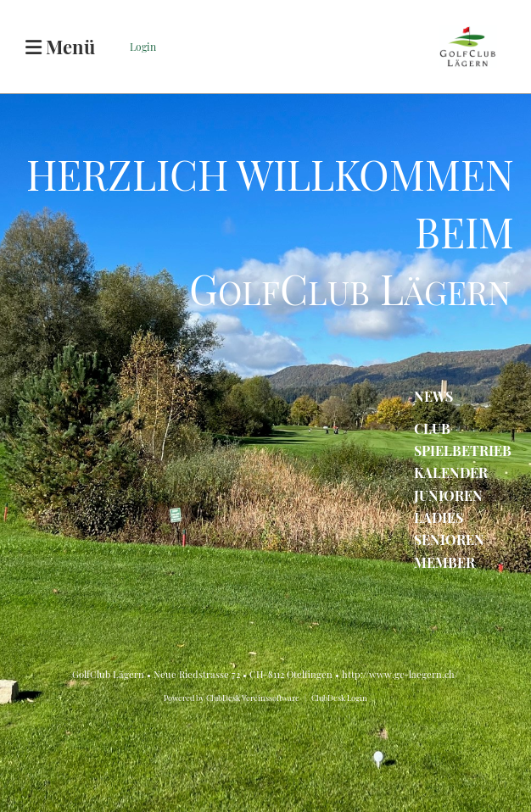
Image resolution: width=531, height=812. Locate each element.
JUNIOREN (448, 495)
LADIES (439, 517)
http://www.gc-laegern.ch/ (400, 674)
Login (143, 47)
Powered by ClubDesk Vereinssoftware (232, 698)
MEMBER (444, 562)
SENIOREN (449, 539)
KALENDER (451, 473)
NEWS (433, 396)
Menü (60, 47)
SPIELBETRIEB (463, 450)
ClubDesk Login (339, 698)
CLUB (432, 428)
